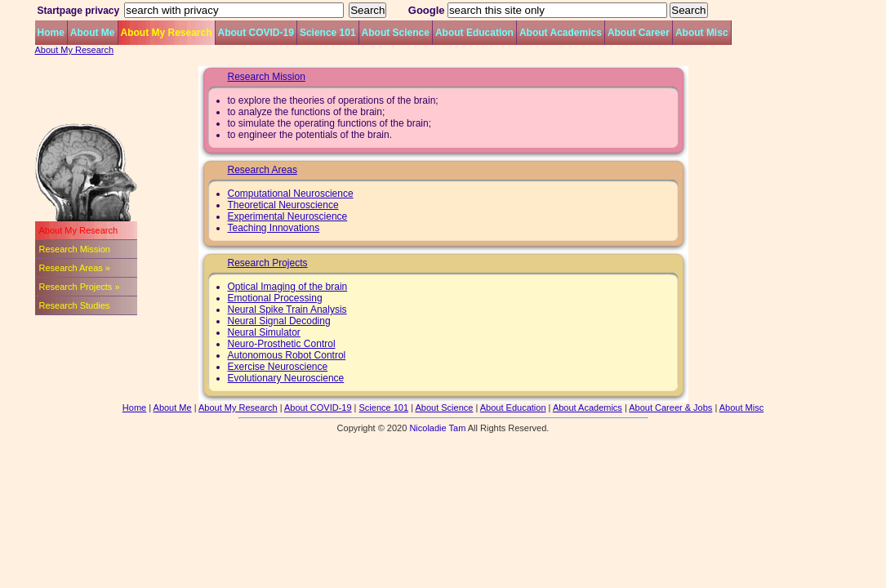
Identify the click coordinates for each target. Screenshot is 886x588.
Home (51, 33)
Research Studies (75, 305)
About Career (639, 33)
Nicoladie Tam (437, 428)
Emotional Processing (275, 298)
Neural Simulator (264, 332)
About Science (396, 33)
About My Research (167, 33)
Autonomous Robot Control (287, 355)
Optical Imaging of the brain (288, 287)
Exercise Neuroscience (278, 367)
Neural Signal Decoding (279, 321)
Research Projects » (80, 287)
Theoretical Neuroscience (283, 205)
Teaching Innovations (274, 228)
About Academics (561, 33)
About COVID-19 (256, 33)
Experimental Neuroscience (288, 216)
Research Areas (263, 170)
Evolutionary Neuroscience (286, 378)
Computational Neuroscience (291, 194)
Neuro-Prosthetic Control (282, 344)
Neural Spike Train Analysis (287, 310)
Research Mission (75, 249)
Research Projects (268, 263)
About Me (93, 33)
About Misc (702, 33)
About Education (474, 33)
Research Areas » (75, 268)
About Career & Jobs (670, 408)
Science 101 (328, 33)
